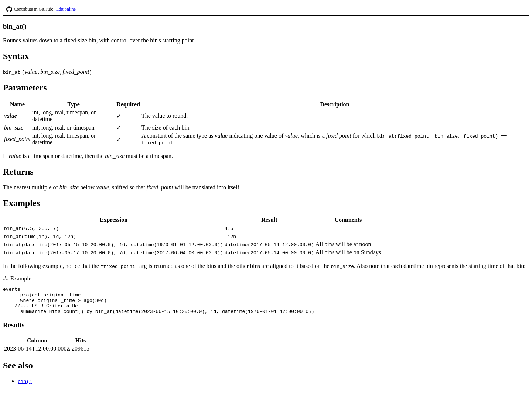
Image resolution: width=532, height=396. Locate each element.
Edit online (66, 9)
